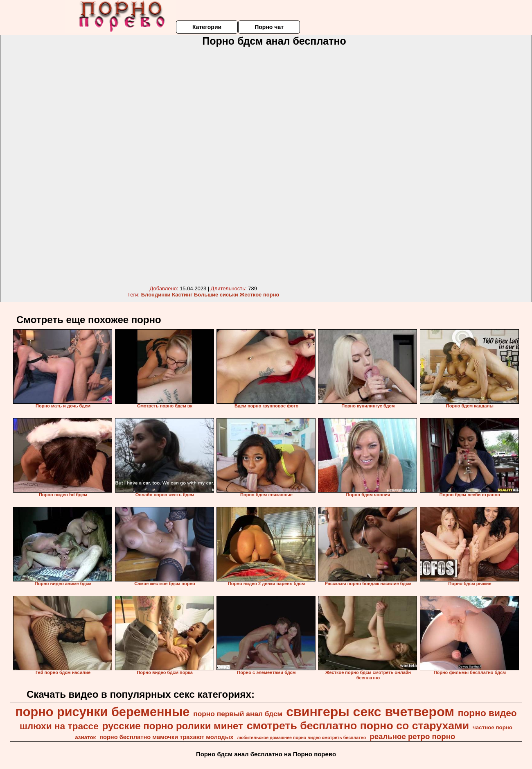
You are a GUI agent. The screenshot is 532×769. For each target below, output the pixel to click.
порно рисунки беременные (102, 712)
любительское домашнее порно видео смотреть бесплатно (301, 737)
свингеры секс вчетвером (370, 712)
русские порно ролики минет (173, 726)
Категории (207, 27)
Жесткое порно (259, 295)
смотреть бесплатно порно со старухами (358, 726)
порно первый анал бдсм (238, 714)
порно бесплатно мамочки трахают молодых (166, 737)
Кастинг (182, 295)
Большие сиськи (216, 295)
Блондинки (156, 295)
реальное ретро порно (412, 736)
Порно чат (269, 27)
